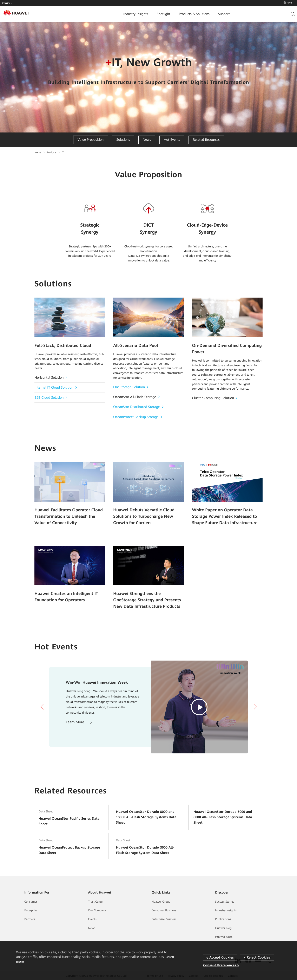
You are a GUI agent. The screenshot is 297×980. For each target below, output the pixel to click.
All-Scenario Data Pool (133, 345)
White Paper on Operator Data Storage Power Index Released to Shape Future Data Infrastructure (227, 515)
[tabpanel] (148, 703)
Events (92, 918)
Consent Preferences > (221, 965)
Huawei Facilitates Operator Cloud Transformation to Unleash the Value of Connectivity (67, 515)
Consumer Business (164, 909)
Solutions (123, 140)
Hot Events (172, 140)
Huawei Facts (224, 936)
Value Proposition (91, 140)
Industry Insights (108, 14)
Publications (223, 918)
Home (38, 152)
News (147, 140)
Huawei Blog (223, 927)
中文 (288, 3)
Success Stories (225, 901)
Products (51, 152)
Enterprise (31, 909)
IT (63, 152)
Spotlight (135, 14)
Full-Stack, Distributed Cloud (60, 345)
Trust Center (96, 901)
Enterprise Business (164, 918)
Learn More (79, 718)
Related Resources (206, 140)
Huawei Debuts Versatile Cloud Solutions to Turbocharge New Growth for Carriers (148, 515)
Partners (30, 918)
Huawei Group (161, 901)
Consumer (31, 901)
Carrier (8, 3)
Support (195, 14)
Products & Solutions (165, 14)
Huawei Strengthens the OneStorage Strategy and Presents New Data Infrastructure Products (146, 597)
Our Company (97, 909)
